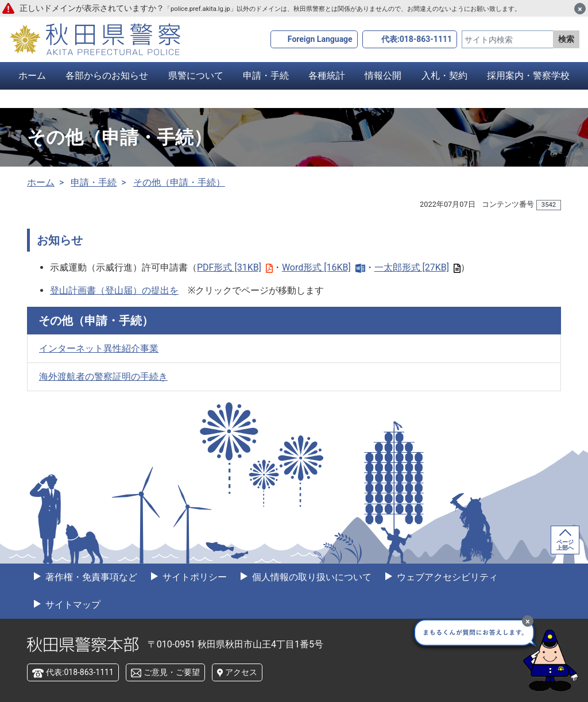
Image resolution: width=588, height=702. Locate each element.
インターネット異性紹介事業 (99, 348)
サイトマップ (72, 605)
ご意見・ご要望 (172, 672)
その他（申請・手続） (179, 182)
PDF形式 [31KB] (235, 267)
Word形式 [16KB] (324, 267)
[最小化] (528, 621)
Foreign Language (320, 39)
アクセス (241, 672)
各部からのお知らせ (107, 76)
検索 (566, 39)
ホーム (32, 76)
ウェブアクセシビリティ (446, 577)
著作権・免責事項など (90, 577)
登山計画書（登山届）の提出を (114, 290)
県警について (196, 76)
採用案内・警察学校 (528, 76)
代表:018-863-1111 (417, 39)
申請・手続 (266, 76)
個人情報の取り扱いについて (311, 577)
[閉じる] (580, 9)
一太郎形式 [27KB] (417, 267)
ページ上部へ (565, 545)
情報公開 (383, 76)
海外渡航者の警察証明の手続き (103, 377)
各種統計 (327, 76)
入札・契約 (444, 76)
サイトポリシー (194, 577)
